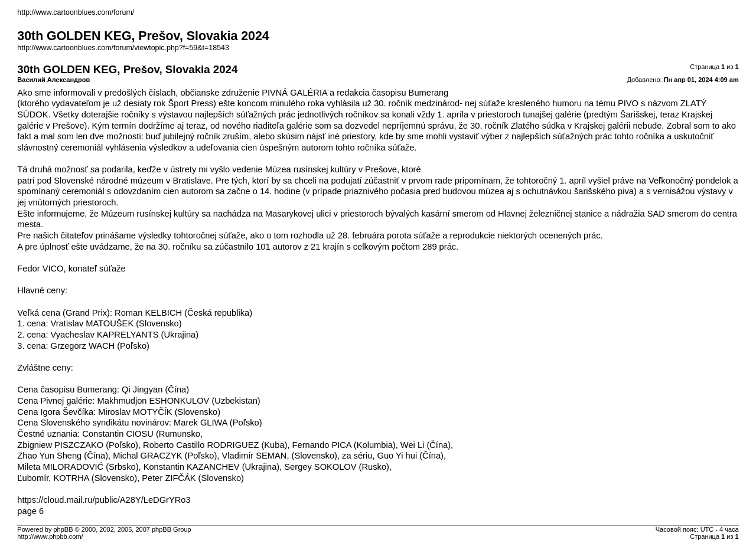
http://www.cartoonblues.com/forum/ (76, 12)
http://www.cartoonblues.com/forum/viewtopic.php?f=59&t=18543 (123, 48)
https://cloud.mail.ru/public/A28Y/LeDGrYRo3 (104, 500)
